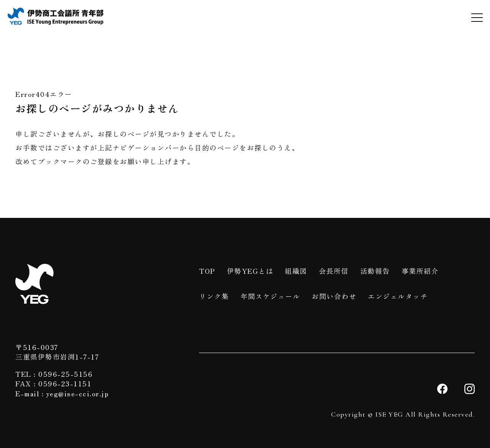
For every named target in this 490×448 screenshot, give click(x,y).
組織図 (296, 271)
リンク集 (214, 296)
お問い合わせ (334, 296)
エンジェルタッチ (398, 296)
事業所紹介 (420, 271)
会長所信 (334, 271)
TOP (207, 271)
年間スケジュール (270, 296)
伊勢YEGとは (250, 271)
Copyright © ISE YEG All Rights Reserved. (403, 414)
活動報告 (375, 271)
